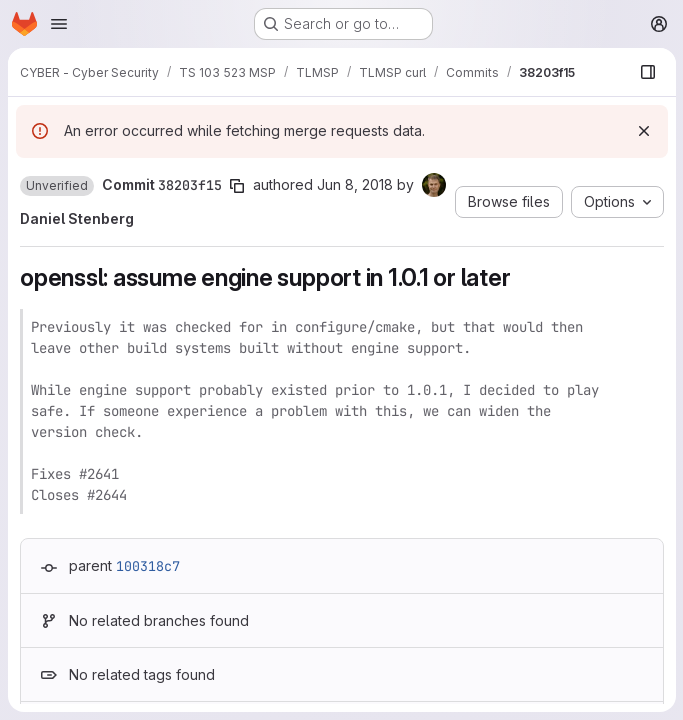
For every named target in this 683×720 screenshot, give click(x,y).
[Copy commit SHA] (237, 186)
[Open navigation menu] (59, 24)
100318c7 (148, 566)
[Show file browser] (647, 72)
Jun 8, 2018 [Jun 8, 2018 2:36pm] (355, 184)
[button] (57, 186)
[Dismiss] (643, 131)
